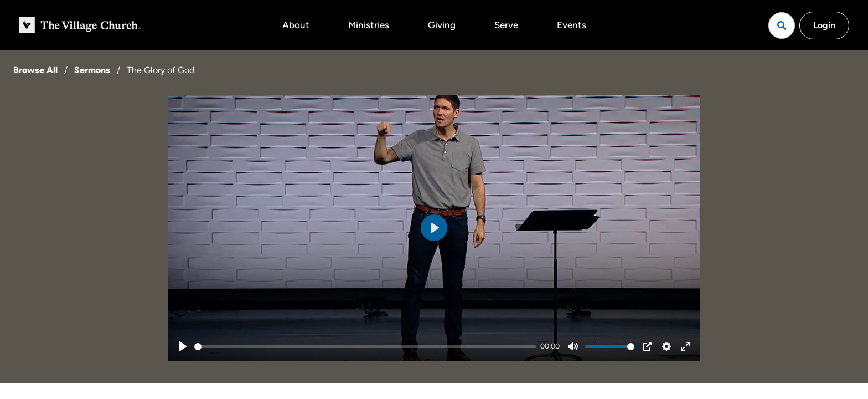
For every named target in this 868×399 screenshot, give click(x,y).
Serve (506, 25)
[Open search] (782, 25)
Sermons (92, 70)
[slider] (365, 347)
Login (824, 25)
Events (572, 25)
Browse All (35, 70)
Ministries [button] (369, 25)
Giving (442, 25)
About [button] (296, 25)
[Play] (183, 346)
